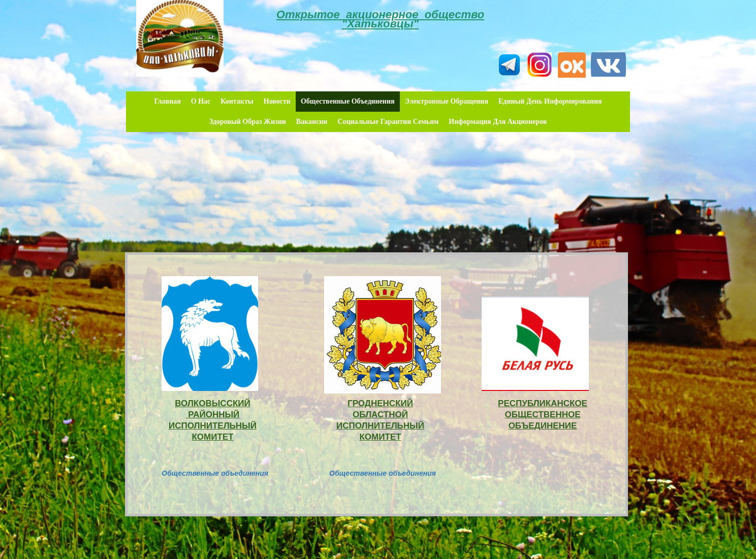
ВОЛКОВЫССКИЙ (212, 403)
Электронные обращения (447, 101)
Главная (167, 101)
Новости (277, 101)
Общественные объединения (348, 101)
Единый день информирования (550, 101)
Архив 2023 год (621, 550)
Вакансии (312, 122)
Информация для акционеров (498, 122)
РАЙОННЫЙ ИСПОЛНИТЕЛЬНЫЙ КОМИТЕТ (213, 426)
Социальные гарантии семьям (388, 122)
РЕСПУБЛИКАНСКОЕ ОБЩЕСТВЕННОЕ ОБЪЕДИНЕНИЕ (543, 415)
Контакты (237, 101)
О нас (201, 101)
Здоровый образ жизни (248, 122)
